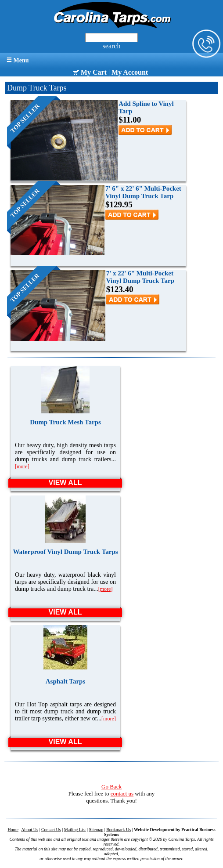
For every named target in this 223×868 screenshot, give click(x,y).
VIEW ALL (65, 483)
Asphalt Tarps (65, 681)
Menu (18, 60)
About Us (30, 830)
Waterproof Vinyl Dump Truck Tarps (65, 552)
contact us (122, 794)
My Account (130, 72)
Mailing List (75, 830)
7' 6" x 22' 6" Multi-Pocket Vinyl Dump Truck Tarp (143, 192)
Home (13, 830)
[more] (22, 467)
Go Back (111, 787)
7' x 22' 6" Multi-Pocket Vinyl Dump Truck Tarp (140, 277)
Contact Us (51, 830)
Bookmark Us (119, 830)
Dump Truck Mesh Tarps (65, 422)
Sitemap (96, 830)
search (112, 46)
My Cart (90, 72)
